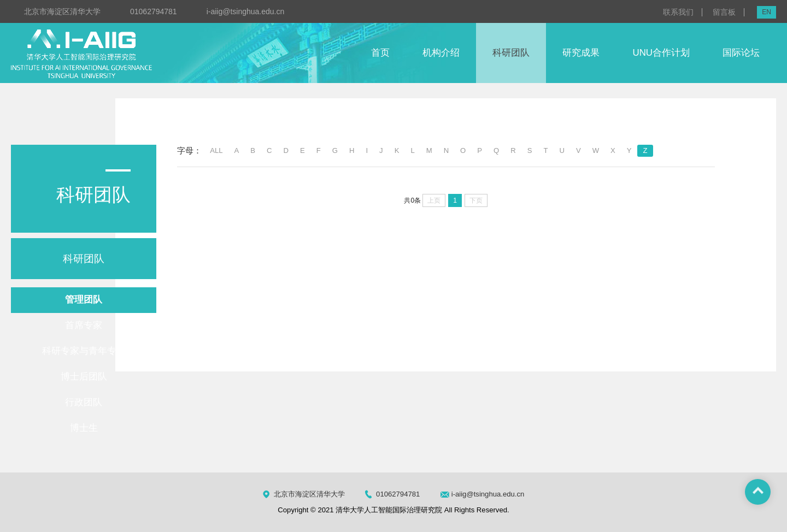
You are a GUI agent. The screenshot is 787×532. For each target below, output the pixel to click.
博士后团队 (84, 377)
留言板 (724, 12)
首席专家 (84, 325)
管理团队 (84, 300)
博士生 (84, 428)
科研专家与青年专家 (84, 351)
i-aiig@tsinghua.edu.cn (246, 11)
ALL (216, 150)
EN (767, 12)
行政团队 (84, 402)
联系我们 (678, 12)
